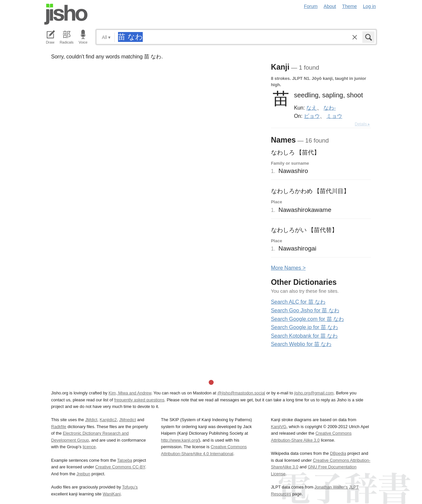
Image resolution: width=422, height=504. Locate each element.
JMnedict (127, 420)
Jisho (66, 14)
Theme (350, 6)
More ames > (288, 268)
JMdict (91, 420)
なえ (312, 108)
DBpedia (338, 453)
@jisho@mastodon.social (241, 393)
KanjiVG (279, 427)
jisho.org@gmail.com (314, 393)
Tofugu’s (130, 487)
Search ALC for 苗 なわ (298, 302)
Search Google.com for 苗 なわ (307, 319)
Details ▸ (362, 124)
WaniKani (112, 494)
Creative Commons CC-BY (120, 467)
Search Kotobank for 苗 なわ (304, 336)
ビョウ (312, 116)
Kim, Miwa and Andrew (130, 393)
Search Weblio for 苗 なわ (301, 344)
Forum (311, 6)
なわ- (330, 108)
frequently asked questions (139, 400)
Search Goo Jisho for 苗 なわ (305, 310)
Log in (369, 6)
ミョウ (334, 116)
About (330, 6)
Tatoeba (125, 460)
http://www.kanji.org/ (180, 440)
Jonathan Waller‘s (331, 487)
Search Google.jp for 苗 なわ (305, 327)
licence (89, 447)
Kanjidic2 (108, 420)
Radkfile (59, 427)
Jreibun (83, 474)
